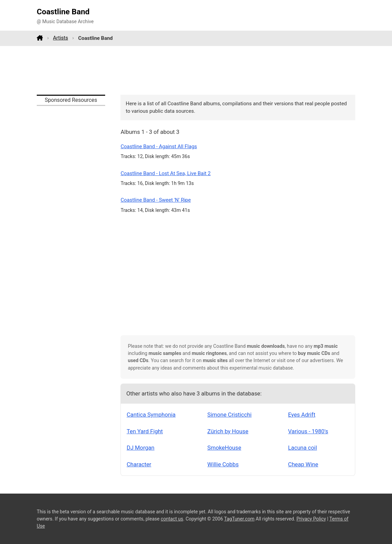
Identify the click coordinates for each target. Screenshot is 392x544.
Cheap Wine (303, 464)
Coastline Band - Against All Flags (159, 146)
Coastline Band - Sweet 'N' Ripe (156, 200)
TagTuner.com (239, 519)
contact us (172, 519)
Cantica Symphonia (151, 415)
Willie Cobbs (223, 464)
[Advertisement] (196, 70)
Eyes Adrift (302, 415)
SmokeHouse (224, 448)
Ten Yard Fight (145, 431)
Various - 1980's (308, 431)
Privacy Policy (311, 519)
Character (139, 464)
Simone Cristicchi (229, 415)
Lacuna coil (303, 448)
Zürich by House (228, 431)
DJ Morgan (141, 448)
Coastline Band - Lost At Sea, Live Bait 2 (166, 173)
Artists (61, 38)
